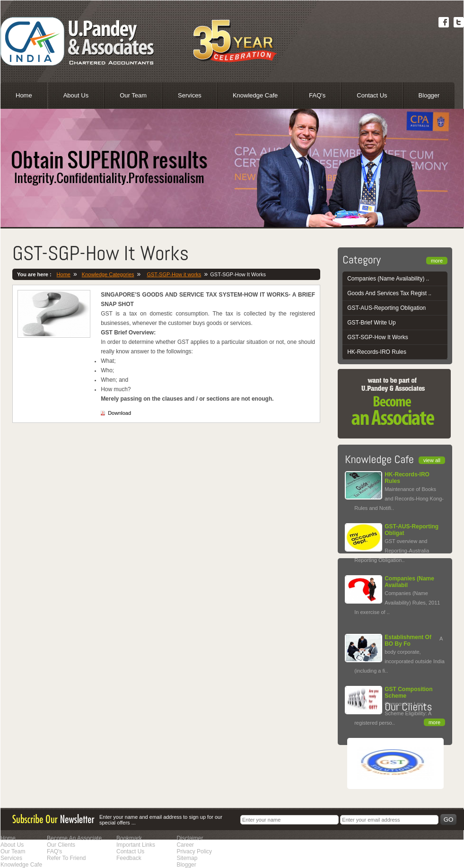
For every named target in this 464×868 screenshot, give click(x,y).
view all (432, 460)
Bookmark (129, 838)
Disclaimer (190, 838)
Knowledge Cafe (255, 95)
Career (185, 845)
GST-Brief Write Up (371, 323)
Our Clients (61, 845)
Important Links (136, 845)
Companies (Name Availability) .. (388, 279)
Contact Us (372, 95)
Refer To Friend (66, 858)
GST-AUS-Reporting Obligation (386, 308)
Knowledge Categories (108, 274)
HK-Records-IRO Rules (377, 352)
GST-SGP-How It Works (377, 337)
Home (24, 95)
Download (119, 413)
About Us (76, 95)
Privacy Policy (194, 851)
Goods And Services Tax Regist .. (389, 293)
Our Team (133, 95)
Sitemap (187, 858)
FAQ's (317, 95)
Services (190, 95)
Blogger (429, 95)
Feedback (129, 858)
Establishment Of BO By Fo (408, 640)
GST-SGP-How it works (174, 274)
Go (449, 820)
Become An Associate (74, 838)
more (437, 261)
